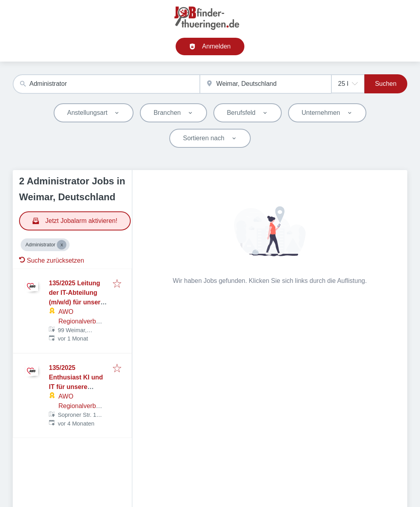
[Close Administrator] (62, 245)
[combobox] (106, 84)
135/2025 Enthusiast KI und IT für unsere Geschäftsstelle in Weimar (76, 387)
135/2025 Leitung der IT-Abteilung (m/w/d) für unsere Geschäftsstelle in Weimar (76, 302)
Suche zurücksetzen (52, 260)
